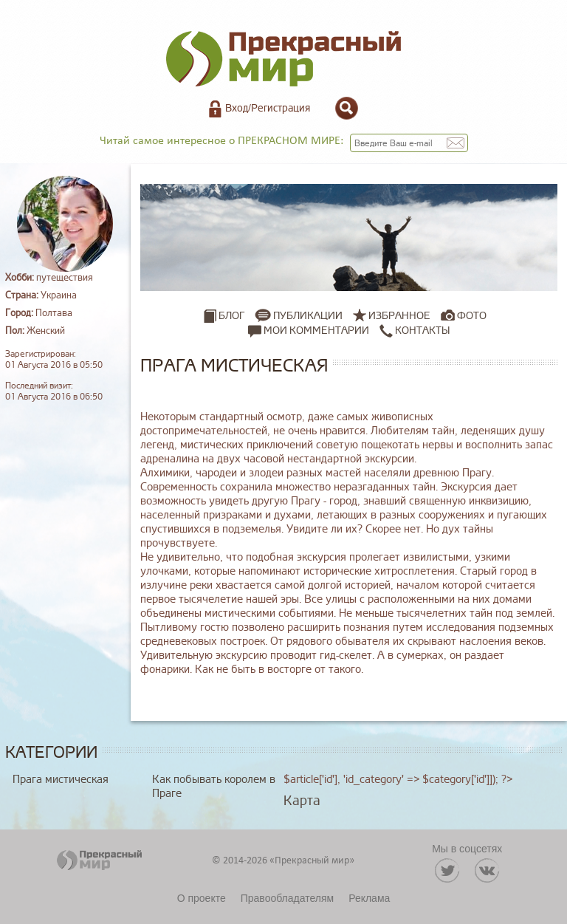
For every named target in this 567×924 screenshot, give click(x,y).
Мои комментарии (309, 331)
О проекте (202, 898)
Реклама (369, 898)
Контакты (415, 331)
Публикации (308, 316)
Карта (302, 801)
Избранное (399, 316)
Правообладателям (287, 898)
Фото (472, 316)
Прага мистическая (61, 780)
